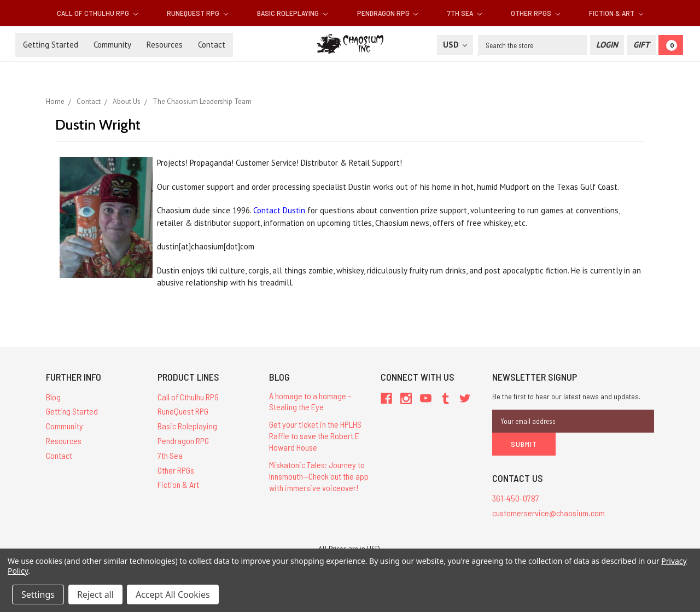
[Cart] (671, 45)
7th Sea (465, 13)
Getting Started (51, 45)
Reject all (95, 594)
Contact (212, 45)
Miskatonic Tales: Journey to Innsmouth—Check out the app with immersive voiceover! (319, 476)
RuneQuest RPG (197, 13)
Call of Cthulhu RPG (97, 13)
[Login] (607, 45)
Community (112, 45)
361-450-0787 (516, 498)
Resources (165, 45)
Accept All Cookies (173, 594)
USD (455, 45)
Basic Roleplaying (292, 13)
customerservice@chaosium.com (549, 512)
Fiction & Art (616, 13)
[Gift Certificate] (641, 45)
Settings (38, 594)
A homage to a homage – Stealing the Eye (310, 401)
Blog (53, 397)
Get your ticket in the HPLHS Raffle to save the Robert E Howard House (315, 436)
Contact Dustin (279, 210)
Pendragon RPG (388, 13)
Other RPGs (535, 13)
